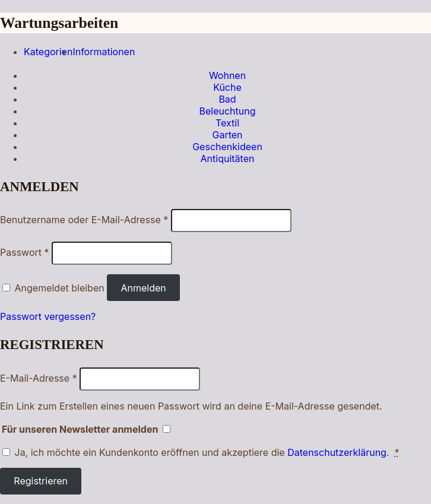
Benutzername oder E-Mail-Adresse (84, 220)
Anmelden (143, 288)
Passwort (25, 252)
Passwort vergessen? (48, 316)
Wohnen (227, 75)
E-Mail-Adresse (39, 378)
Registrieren (41, 481)
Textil (227, 123)
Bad (227, 99)
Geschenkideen (227, 147)
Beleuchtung (227, 111)
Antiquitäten (228, 159)
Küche (227, 87)
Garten (227, 135)
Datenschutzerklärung (337, 452)
